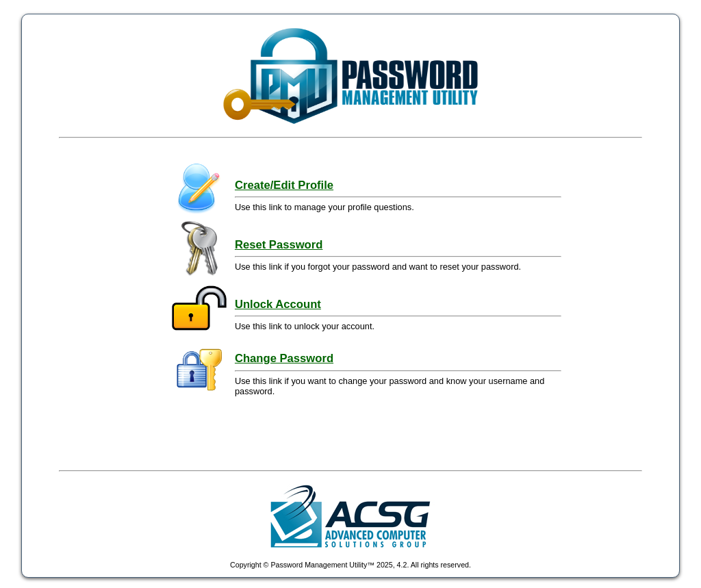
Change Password (284, 358)
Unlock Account (278, 304)
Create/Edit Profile (284, 185)
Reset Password (279, 245)
